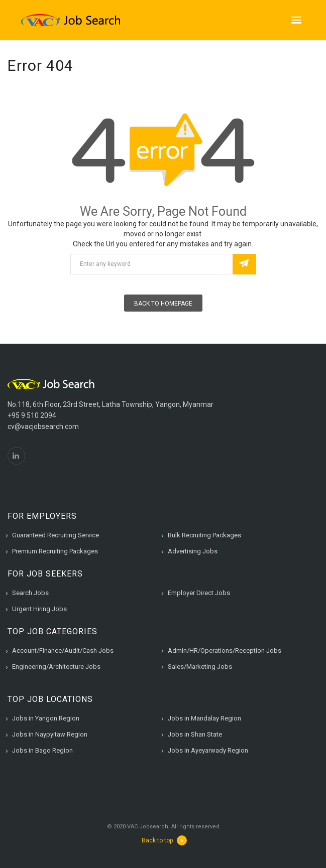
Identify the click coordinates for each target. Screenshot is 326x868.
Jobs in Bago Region (42, 750)
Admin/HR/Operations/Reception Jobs (225, 650)
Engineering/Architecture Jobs (56, 667)
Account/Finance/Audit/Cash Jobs (63, 650)
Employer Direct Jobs (199, 593)
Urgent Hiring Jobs (39, 609)
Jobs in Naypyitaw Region (50, 734)
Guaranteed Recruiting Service (56, 535)
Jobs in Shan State (195, 734)
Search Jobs (30, 593)
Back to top (164, 840)
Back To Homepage (163, 304)
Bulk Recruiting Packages (204, 535)
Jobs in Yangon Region (46, 718)
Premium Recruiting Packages (55, 551)
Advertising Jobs (193, 551)
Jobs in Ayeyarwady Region (208, 750)
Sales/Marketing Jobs (200, 667)
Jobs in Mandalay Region (204, 718)
